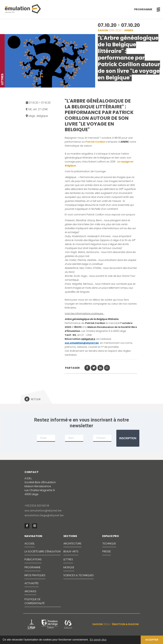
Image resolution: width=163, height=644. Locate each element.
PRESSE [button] (107, 551)
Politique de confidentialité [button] (35, 601)
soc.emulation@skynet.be (82, 343)
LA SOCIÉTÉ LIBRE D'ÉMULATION (43, 551)
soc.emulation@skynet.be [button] (43, 511)
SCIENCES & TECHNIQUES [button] (79, 575)
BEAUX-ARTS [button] (71, 551)
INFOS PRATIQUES (35, 575)
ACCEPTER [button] (152, 640)
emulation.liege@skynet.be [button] (44, 515)
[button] (157, 9)
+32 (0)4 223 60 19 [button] (37, 506)
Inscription (128, 438)
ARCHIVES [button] (30, 591)
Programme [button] (143, 9)
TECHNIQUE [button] (109, 544)
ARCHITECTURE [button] (72, 544)
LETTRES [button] (68, 559)
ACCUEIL (30, 544)
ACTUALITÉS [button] (32, 583)
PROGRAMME (33, 567)
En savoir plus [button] (98, 640)
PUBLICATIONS (33, 559)
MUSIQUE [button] (69, 567)
